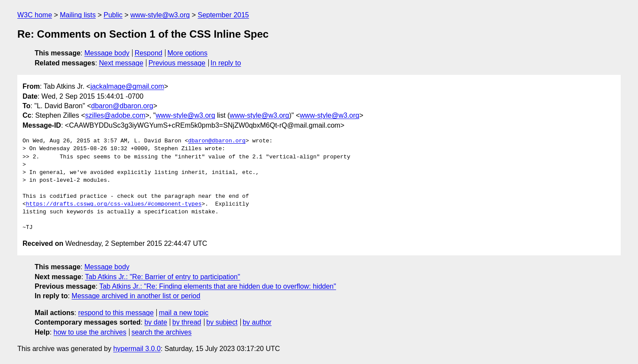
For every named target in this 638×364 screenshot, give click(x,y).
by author (257, 322)
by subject (222, 322)
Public (113, 15)
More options (188, 53)
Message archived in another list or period (136, 296)
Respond (149, 53)
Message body (107, 53)
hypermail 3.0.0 (137, 349)
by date (155, 322)
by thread (187, 322)
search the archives (162, 332)
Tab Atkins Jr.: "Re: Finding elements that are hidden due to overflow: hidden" (218, 286)
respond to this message (116, 313)
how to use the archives (90, 332)
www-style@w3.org (160, 15)
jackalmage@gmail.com (127, 86)
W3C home (35, 15)
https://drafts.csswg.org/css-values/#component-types (114, 204)
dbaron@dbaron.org (122, 106)
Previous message (177, 63)
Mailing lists (78, 15)
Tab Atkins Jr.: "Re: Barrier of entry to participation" (162, 277)
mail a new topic (184, 313)
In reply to (226, 63)
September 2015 (223, 15)
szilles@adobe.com (115, 115)
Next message (121, 63)
